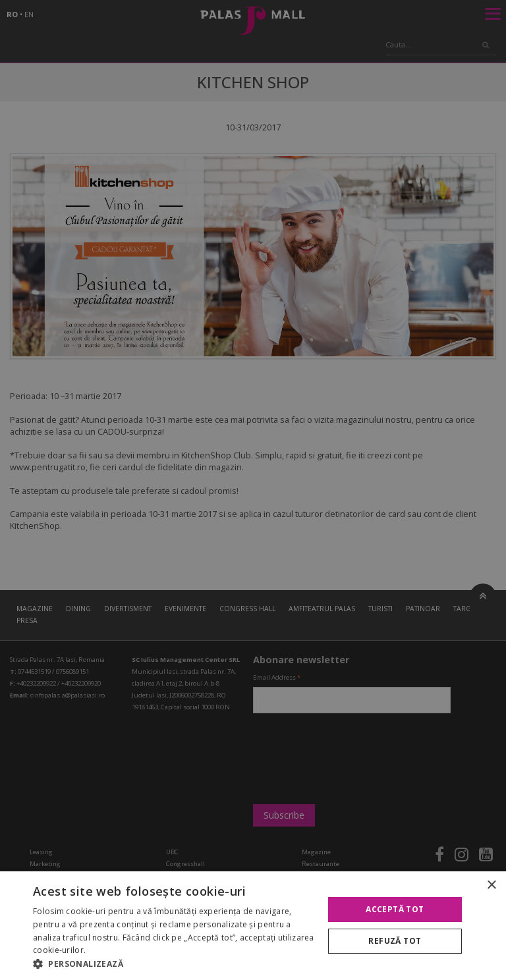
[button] (174, 964)
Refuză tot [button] (395, 941)
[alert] (253, 490)
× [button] (491, 885)
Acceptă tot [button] (395, 909)
